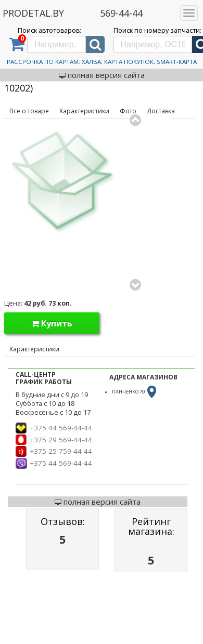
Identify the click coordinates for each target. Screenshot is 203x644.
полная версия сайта (102, 75)
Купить (52, 323)
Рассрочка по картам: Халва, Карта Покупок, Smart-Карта (102, 62)
